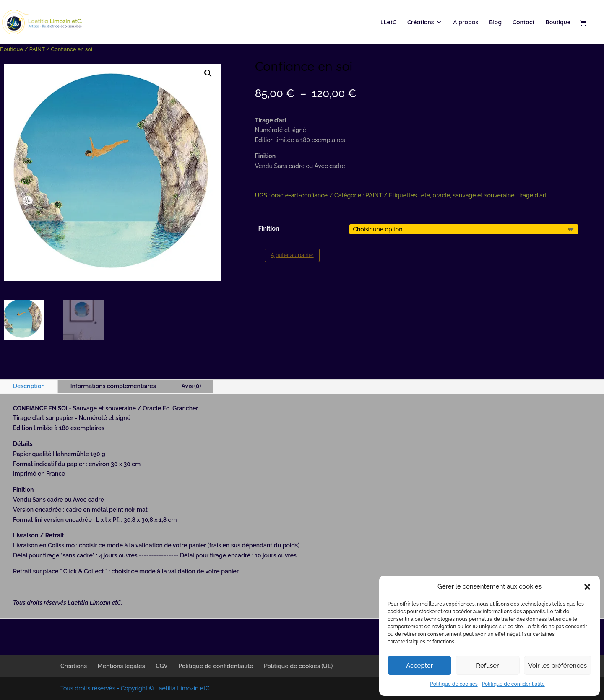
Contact (524, 23)
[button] (587, 587)
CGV (162, 666)
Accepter (419, 666)
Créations (421, 23)
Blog (495, 23)
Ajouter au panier (292, 255)
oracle (441, 195)
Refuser (487, 666)
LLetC (388, 23)
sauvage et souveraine (483, 195)
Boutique (558, 23)
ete (426, 195)
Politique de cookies (454, 684)
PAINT (37, 49)
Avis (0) (191, 386)
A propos (466, 23)
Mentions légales (121, 666)
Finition (269, 228)
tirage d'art (532, 195)
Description (29, 386)
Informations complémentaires (113, 386)
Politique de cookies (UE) (298, 666)
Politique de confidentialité (513, 684)
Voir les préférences (558, 666)
